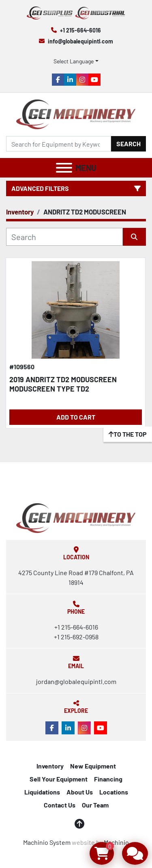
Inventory (50, 766)
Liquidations (42, 792)
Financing (108, 779)
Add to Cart (76, 417)
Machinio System (47, 842)
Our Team (95, 805)
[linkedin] (70, 80)
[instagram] (82, 80)
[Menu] (64, 168)
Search (128, 144)
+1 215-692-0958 (76, 637)
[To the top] (128, 434)
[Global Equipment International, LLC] (76, 517)
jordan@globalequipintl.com (76, 681)
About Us (80, 792)
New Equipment (93, 766)
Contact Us (60, 805)
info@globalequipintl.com (80, 41)
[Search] (59, 144)
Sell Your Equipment (59, 779)
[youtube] (94, 80)
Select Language (74, 61)
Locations (114, 792)
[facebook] (58, 80)
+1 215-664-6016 (80, 30)
